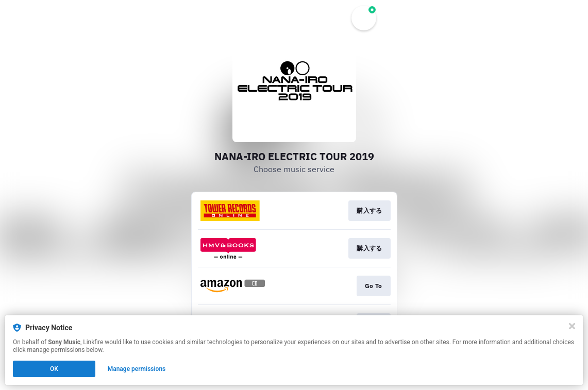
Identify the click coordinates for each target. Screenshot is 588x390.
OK (54, 369)
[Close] (572, 326)
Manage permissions (137, 369)
